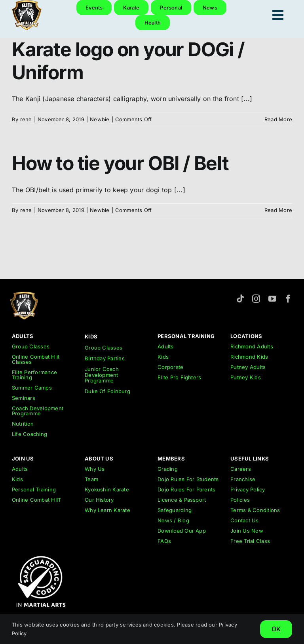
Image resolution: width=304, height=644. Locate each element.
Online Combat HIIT (36, 500)
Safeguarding (175, 510)
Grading (168, 469)
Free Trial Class (250, 541)
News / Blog (173, 520)
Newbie (100, 119)
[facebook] (288, 299)
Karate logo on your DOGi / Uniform (128, 61)
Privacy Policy (248, 489)
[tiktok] (240, 299)
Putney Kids (246, 377)
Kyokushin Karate (107, 489)
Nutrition (23, 424)
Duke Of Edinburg (107, 391)
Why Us (95, 469)
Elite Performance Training (34, 375)
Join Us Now (247, 531)
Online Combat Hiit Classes (36, 359)
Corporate (170, 367)
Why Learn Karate (107, 510)
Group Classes (31, 346)
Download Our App (182, 531)
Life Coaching (29, 434)
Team (91, 479)
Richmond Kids (249, 357)
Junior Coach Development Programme (102, 375)
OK (276, 629)
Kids (163, 357)
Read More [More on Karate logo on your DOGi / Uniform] (278, 119)
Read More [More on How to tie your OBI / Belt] (278, 210)
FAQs (164, 541)
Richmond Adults (252, 346)
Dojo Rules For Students (188, 479)
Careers (241, 469)
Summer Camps (32, 388)
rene (26, 119)
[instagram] (256, 299)
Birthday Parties (105, 358)
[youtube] (272, 299)
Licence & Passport (182, 500)
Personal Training (34, 489)
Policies (240, 500)
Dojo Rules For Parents (186, 489)
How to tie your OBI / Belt (120, 163)
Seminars (24, 398)
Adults (165, 346)
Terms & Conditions (255, 510)
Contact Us (244, 520)
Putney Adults (248, 367)
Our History (99, 500)
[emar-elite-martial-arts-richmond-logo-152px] (24, 295)
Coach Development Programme (38, 411)
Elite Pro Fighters (179, 377)
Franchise (243, 479)
